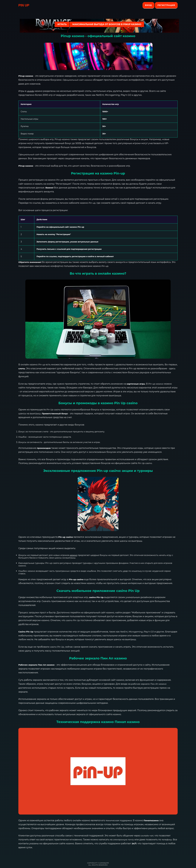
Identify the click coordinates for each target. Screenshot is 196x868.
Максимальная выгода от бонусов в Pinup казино (107, 24)
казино (73, 555)
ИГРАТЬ (62, 24)
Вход (148, 5)
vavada (30, 91)
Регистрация (166, 5)
